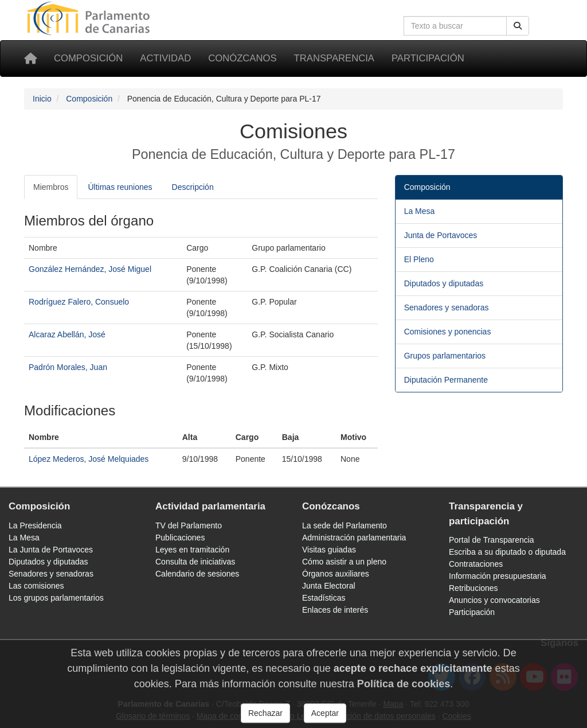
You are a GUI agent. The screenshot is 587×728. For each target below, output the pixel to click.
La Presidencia (35, 525)
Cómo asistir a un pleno (344, 562)
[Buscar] (518, 26)
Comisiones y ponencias (448, 332)
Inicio (42, 99)
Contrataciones (476, 564)
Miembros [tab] (51, 187)
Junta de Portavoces (441, 235)
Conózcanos (242, 58)
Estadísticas (324, 598)
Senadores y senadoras (447, 307)
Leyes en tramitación (192, 550)
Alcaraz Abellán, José (67, 334)
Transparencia (334, 58)
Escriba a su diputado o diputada (507, 552)
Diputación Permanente (446, 380)
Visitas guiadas (329, 550)
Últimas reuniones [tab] (120, 187)
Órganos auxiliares (336, 574)
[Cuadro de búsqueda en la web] (455, 26)
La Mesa (420, 211)
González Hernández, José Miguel (90, 269)
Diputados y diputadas (444, 283)
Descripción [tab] (193, 187)
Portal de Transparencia (492, 540)
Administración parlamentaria (354, 538)
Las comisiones (36, 586)
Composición (88, 58)
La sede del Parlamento (345, 525)
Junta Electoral (329, 586)
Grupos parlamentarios (445, 356)
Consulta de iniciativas (195, 562)
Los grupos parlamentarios (56, 598)
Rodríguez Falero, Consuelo (79, 302)
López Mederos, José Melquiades (89, 459)
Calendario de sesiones (197, 574)
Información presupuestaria (498, 576)
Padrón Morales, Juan (68, 367)
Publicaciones (180, 538)
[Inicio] (30, 59)
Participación (428, 58)
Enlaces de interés (335, 610)
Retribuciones (473, 588)
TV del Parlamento (189, 525)
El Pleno (419, 259)
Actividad (165, 58)
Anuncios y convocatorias (494, 600)
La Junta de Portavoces (51, 550)
